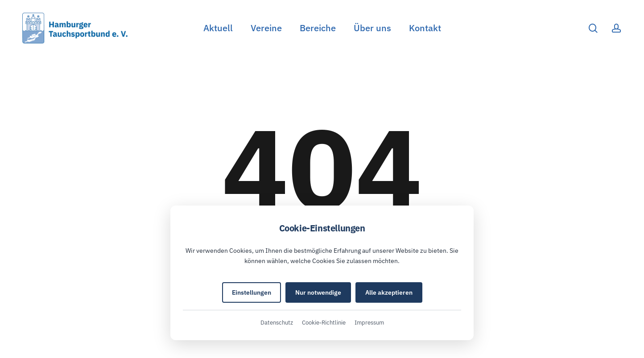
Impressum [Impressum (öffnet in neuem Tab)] (369, 323)
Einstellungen (252, 292)
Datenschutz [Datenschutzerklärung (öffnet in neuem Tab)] (277, 323)
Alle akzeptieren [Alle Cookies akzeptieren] (389, 292)
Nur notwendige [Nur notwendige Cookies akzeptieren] (318, 292)
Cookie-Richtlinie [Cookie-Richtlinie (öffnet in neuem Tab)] (324, 323)
